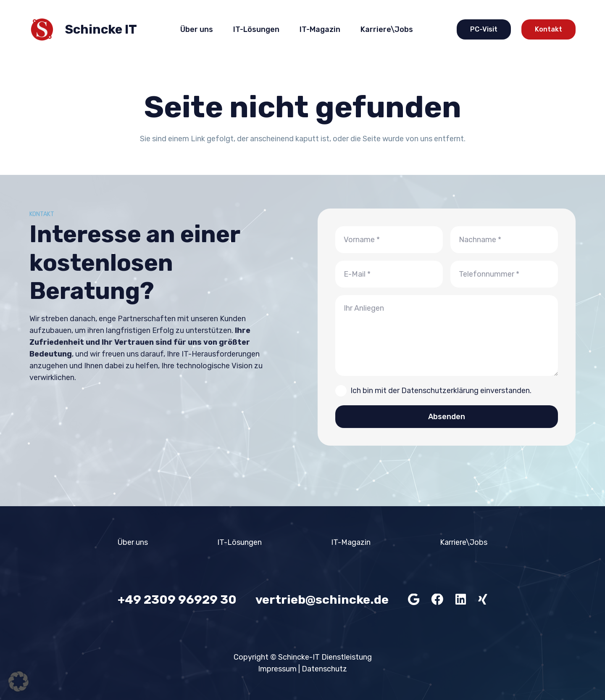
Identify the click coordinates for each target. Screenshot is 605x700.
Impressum (277, 669)
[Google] (414, 600)
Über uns (133, 542)
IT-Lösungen (239, 542)
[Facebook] (437, 600)
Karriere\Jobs (464, 542)
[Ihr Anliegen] (447, 335)
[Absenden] (447, 417)
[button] (18, 682)
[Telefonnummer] (504, 274)
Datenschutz (324, 669)
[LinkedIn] (461, 600)
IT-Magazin (351, 542)
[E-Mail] (389, 274)
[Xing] (483, 600)
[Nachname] (504, 240)
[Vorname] (389, 240)
